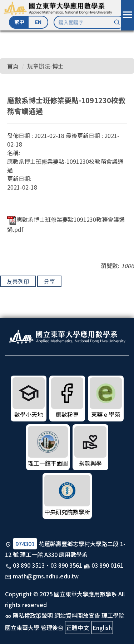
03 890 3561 (66, 565)
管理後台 (52, 628)
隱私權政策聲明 (33, 615)
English (102, 628)
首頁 (13, 66)
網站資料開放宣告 (77, 615)
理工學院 (113, 615)
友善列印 (18, 281)
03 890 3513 (29, 565)
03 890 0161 (107, 565)
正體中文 (78, 628)
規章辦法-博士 (45, 66)
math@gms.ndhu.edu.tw (46, 576)
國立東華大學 (22, 628)
